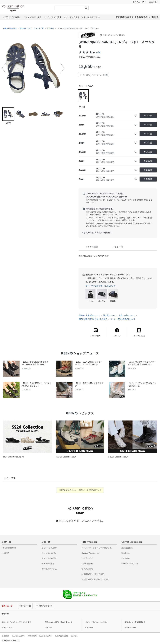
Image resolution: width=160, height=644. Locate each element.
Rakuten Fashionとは (90, 553)
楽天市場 (153, 2)
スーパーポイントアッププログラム (97, 548)
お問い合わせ (87, 564)
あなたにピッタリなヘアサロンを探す (16, 622)
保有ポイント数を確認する (135, 622)
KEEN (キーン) (25, 28)
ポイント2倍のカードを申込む (96, 622)
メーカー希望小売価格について (123, 319)
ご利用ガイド (87, 558)
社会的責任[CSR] (61, 636)
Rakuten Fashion (26, 8)
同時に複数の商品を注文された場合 (93, 319)
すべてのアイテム (49, 569)
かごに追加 (148, 116)
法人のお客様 (87, 569)
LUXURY (5, 553)
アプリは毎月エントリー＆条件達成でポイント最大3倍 (137, 17)
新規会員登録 (127, 548)
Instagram (126, 558)
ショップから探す (49, 553)
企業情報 (5, 636)
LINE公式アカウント (130, 564)
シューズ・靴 (39, 28)
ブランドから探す (49, 548)
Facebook (125, 553)
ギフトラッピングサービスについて (100, 286)
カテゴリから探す (49, 558)
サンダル (50, 28)
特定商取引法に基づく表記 (93, 574)
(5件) (98, 52)
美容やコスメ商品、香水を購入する (59, 622)
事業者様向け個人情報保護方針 (40, 636)
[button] (4, 68)
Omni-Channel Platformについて (95, 580)
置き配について (109, 315)
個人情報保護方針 (18, 636)
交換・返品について (127, 315)
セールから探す (48, 564)
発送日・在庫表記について (89, 315)
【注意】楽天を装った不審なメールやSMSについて (80, 490)
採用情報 (74, 636)
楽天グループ (138, 2)
